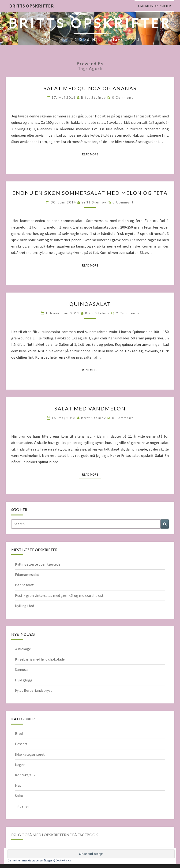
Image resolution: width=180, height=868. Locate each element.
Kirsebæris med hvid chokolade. (40, 659)
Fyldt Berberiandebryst (34, 690)
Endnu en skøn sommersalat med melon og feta (90, 193)
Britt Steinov (94, 97)
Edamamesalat (27, 575)
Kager (20, 765)
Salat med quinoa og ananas (90, 88)
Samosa (21, 669)
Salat (19, 796)
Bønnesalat (24, 585)
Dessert (21, 744)
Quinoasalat (90, 304)
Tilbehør (22, 806)
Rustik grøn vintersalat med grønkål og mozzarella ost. (60, 595)
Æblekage (23, 649)
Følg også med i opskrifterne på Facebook (55, 835)
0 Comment (123, 97)
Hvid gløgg (24, 680)
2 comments (128, 313)
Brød (19, 733)
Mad (18, 785)
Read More (92, 154)
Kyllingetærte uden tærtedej (38, 564)
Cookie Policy (63, 860)
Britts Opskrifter (31, 6)
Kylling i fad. (25, 606)
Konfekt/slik (25, 775)
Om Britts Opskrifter (154, 6)
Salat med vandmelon (90, 408)
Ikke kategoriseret (30, 754)
